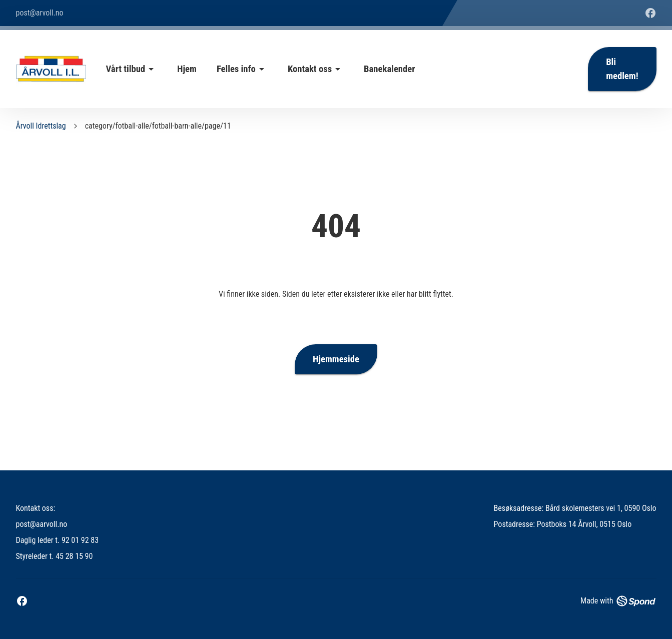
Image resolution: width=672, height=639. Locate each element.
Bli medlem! (622, 69)
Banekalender (389, 69)
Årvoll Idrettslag (41, 126)
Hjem (187, 69)
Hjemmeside (336, 359)
